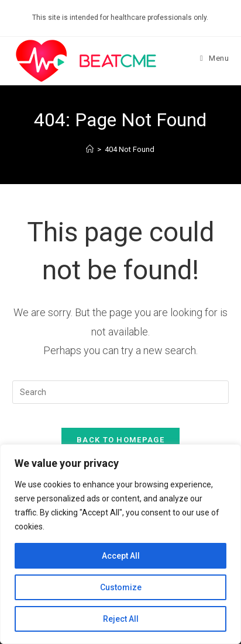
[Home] (90, 149)
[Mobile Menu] (214, 58)
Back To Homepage (120, 440)
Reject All (121, 619)
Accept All (121, 556)
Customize (121, 587)
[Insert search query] (121, 392)
